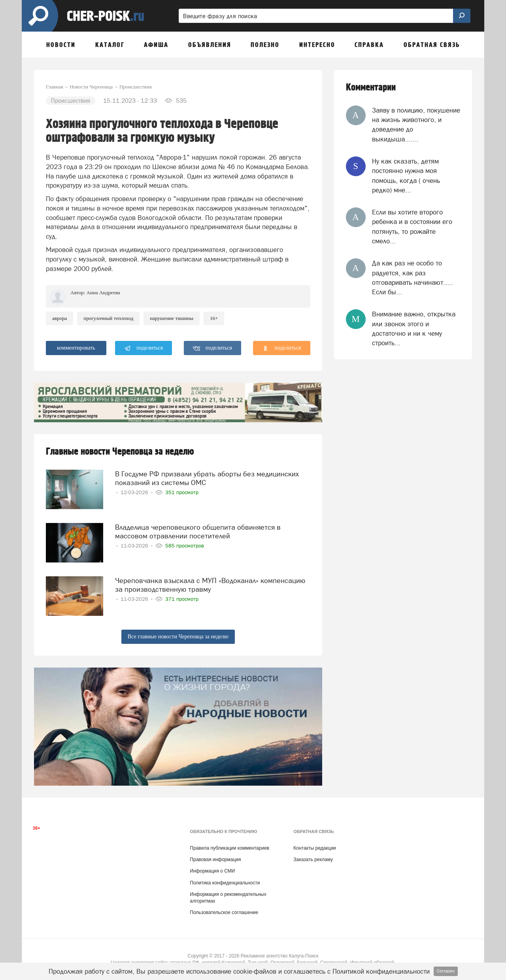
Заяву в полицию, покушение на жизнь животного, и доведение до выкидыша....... (416, 125)
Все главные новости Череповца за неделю (178, 637)
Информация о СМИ (212, 871)
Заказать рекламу (313, 860)
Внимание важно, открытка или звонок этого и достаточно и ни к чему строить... (414, 328)
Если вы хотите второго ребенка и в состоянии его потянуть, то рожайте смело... (412, 227)
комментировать (76, 348)
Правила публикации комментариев (229, 848)
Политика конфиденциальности (225, 883)
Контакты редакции (314, 848)
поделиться (144, 348)
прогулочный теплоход (108, 318)
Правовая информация (215, 860)
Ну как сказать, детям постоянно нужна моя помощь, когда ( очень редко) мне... (406, 176)
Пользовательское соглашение (224, 912)
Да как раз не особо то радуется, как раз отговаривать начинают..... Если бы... (413, 277)
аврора (59, 318)
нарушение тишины (172, 318)
